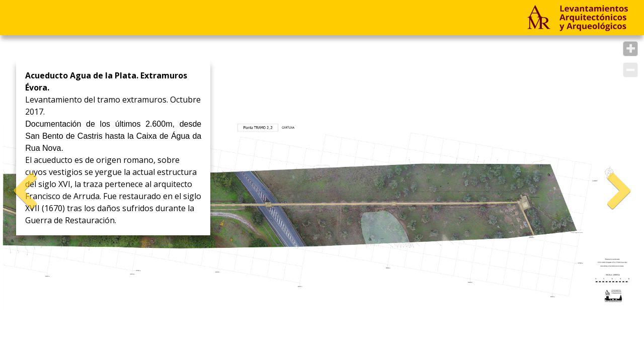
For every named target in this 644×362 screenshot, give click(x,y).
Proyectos (42, 17)
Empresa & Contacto (139, 17)
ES (287, 17)
